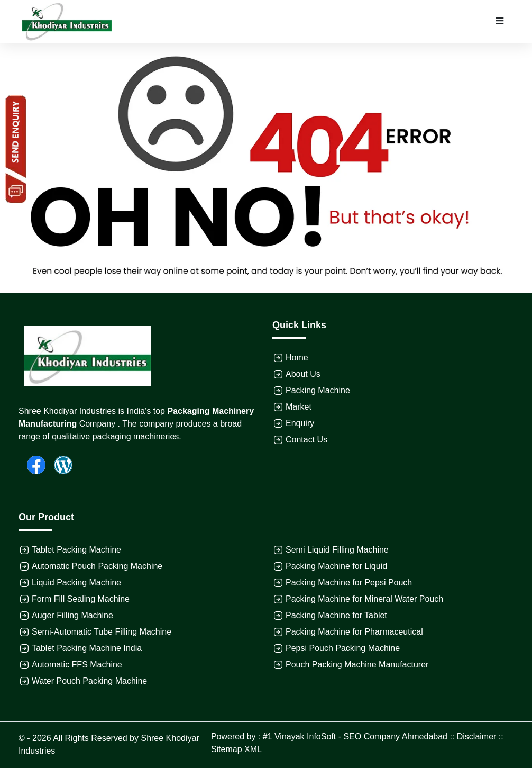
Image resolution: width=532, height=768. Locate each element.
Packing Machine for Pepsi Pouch (349, 582)
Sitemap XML (236, 749)
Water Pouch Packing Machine (89, 681)
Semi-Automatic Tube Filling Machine (102, 632)
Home (297, 358)
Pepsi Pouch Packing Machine (343, 648)
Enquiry (300, 423)
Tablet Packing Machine (76, 550)
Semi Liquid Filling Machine (337, 550)
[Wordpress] (59, 464)
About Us (303, 374)
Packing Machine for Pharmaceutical (354, 632)
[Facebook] (32, 464)
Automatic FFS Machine (77, 665)
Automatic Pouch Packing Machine (97, 566)
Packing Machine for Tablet (336, 615)
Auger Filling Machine (72, 615)
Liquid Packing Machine (76, 582)
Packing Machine (318, 390)
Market (299, 407)
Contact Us (306, 440)
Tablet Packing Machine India (87, 648)
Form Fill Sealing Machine (81, 599)
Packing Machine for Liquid (336, 566)
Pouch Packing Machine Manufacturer (357, 665)
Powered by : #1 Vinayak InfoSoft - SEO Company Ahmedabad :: (334, 737)
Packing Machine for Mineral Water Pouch (364, 599)
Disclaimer (477, 737)
